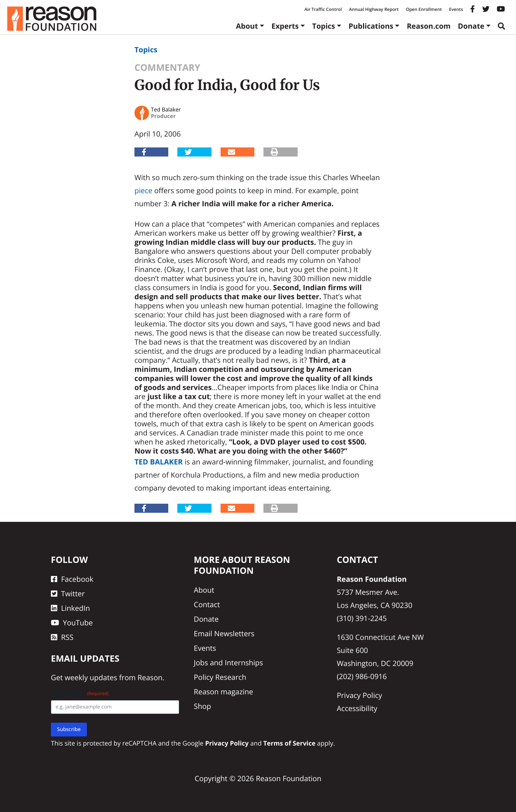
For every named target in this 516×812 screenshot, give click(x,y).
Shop (202, 706)
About (247, 26)
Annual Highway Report (374, 9)
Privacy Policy (360, 695)
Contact (207, 604)
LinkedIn (70, 608)
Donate (471, 26)
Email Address (80, 693)
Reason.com (429, 26)
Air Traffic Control (323, 9)
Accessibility (357, 708)
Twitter (68, 594)
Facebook (72, 579)
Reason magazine (223, 692)
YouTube (72, 623)
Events (456, 9)
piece (143, 190)
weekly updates (91, 677)
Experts (285, 26)
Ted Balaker (159, 462)
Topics (324, 26)
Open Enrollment (424, 9)
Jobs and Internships (228, 663)
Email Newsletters (224, 634)
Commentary (167, 68)
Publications (371, 26)
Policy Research (220, 677)
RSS (62, 637)
